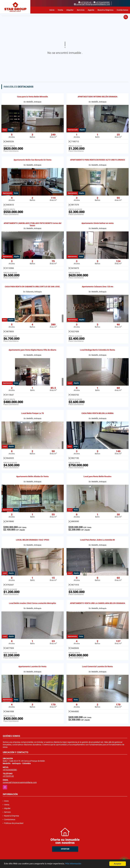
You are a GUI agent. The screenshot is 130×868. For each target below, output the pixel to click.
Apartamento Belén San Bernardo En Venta (33, 160)
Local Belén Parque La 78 (33, 413)
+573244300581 (103, 2)
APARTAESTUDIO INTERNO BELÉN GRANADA (98, 97)
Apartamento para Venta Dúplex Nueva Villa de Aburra (32, 350)
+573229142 (86, 2)
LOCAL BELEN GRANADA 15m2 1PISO (33, 540)
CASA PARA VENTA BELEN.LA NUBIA (97, 413)
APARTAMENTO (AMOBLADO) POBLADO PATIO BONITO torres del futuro (33, 224)
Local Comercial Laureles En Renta (97, 667)
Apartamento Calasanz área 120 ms (98, 287)
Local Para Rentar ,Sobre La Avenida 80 (98, 540)
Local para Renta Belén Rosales (97, 476)
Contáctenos (123, 10)
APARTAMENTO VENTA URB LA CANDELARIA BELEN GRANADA (98, 603)
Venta (60, 10)
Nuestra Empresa (106, 10)
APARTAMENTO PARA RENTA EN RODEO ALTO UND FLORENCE (98, 160)
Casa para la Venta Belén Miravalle (32, 97)
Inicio (52, 10)
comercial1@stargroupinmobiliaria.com (20, 782)
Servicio (81, 10)
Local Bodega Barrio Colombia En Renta (98, 350)
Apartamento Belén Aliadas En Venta (32, 476)
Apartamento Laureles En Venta (32, 667)
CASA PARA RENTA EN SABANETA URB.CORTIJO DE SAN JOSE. (33, 287)
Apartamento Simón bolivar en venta (98, 223)
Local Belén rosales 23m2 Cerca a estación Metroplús (32, 603)
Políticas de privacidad (14, 823)
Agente (91, 10)
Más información (73, 864)
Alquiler (70, 10)
